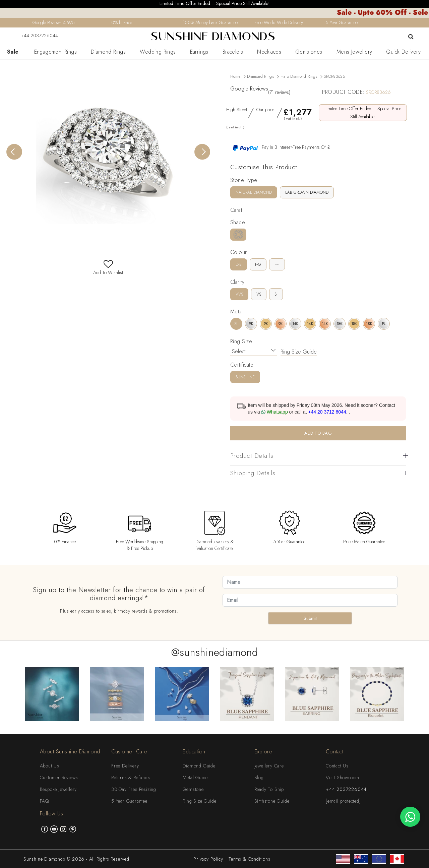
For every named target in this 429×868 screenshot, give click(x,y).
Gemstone (193, 789)
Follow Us (52, 814)
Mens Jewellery (354, 52)
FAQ (44, 801)
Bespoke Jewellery (58, 789)
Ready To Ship (269, 789)
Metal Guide (195, 778)
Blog (259, 778)
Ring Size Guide (299, 352)
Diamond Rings (108, 52)
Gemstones (309, 52)
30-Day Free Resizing (134, 789)
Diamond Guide (199, 766)
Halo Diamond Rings (299, 76)
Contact (335, 752)
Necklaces (269, 52)
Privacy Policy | (210, 859)
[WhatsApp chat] (410, 817)
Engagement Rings (55, 52)
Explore (263, 752)
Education (194, 752)
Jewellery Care (269, 766)
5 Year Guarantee (129, 801)
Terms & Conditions (249, 859)
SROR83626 (334, 76)
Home (235, 76)
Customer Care (129, 752)
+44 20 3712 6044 (327, 412)
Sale (13, 52)
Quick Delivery (403, 52)
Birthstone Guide (272, 801)
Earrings (199, 52)
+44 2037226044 (35, 36)
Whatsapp (275, 412)
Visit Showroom (343, 778)
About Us (50, 766)
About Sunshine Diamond (70, 752)
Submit (310, 618)
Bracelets (233, 52)
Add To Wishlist (108, 269)
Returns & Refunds (131, 778)
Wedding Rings (158, 52)
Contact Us (337, 766)
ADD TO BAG (318, 433)
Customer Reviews (59, 778)
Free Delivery (125, 766)
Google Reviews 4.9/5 (54, 22)
